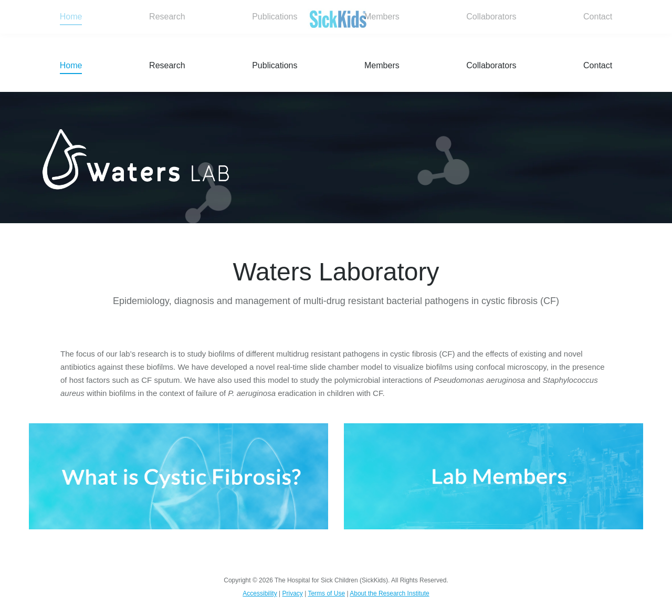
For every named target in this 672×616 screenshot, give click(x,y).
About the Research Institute (389, 593)
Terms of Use (326, 593)
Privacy (292, 593)
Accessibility (260, 593)
